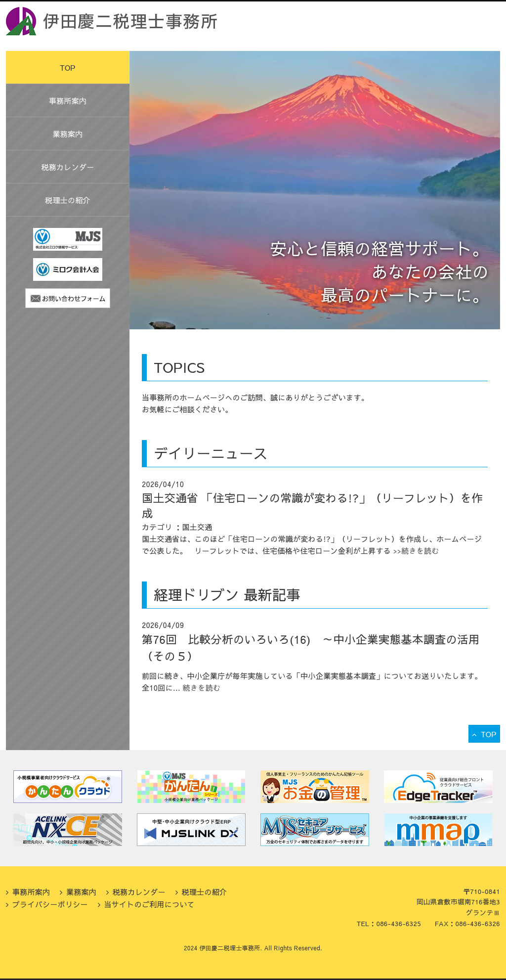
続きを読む (202, 688)
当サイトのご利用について (149, 904)
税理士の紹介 (68, 200)
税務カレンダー (67, 167)
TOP (67, 67)
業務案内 (67, 134)
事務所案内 (68, 101)
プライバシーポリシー (50, 904)
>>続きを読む (415, 551)
